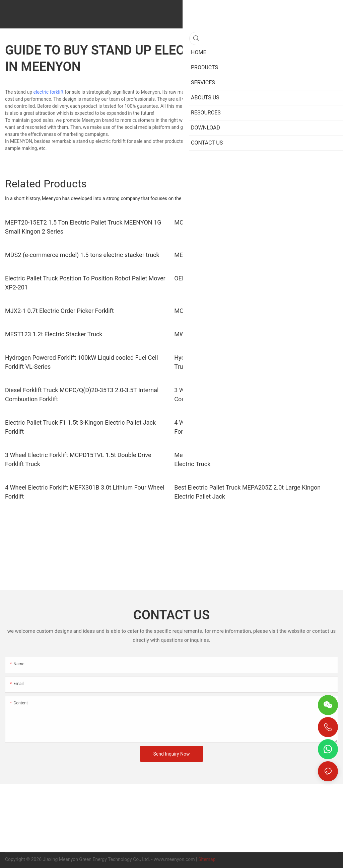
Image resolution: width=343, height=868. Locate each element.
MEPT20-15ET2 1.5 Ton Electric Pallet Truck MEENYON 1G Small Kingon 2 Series (83, 227)
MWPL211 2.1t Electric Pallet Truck (221, 334)
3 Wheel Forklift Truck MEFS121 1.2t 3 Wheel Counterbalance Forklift (234, 395)
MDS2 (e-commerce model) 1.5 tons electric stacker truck (82, 255)
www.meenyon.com (174, 859)
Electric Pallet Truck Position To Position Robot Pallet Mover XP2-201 (85, 283)
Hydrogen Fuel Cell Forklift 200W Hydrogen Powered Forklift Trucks (254, 362)
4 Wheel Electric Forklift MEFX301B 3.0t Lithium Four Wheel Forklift (85, 492)
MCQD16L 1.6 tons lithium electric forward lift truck (243, 222)
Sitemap (207, 859)
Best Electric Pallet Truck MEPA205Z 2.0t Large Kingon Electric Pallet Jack (247, 492)
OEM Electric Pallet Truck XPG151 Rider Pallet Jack (243, 278)
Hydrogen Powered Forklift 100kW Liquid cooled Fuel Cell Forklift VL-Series (82, 362)
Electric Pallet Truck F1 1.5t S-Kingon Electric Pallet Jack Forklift (80, 427)
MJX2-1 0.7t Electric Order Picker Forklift (59, 311)
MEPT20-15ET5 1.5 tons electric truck (225, 255)
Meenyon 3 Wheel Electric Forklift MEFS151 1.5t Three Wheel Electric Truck (256, 459)
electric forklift (49, 92)
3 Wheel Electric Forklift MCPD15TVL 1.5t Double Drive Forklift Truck (78, 459)
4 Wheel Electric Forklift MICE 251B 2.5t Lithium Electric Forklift (249, 427)
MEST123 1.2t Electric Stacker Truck (54, 334)
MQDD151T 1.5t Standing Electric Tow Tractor (235, 311)
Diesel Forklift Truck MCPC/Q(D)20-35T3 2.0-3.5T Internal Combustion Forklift (82, 395)
